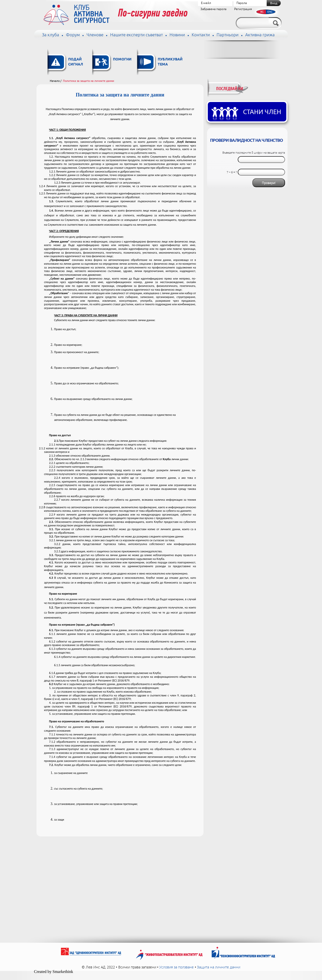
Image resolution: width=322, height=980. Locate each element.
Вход (274, 3)
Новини (177, 35)
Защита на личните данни (219, 967)
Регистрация (243, 9)
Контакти (201, 35)
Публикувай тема (170, 62)
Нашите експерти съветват (136, 35)
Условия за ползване (176, 967)
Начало (55, 81)
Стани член (262, 112)
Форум (73, 35)
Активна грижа (260, 35)
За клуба (51, 35)
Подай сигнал (76, 62)
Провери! (269, 183)
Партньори (228, 35)
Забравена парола (213, 9)
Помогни (122, 60)
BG (262, 12)
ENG (270, 12)
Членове (95, 35)
